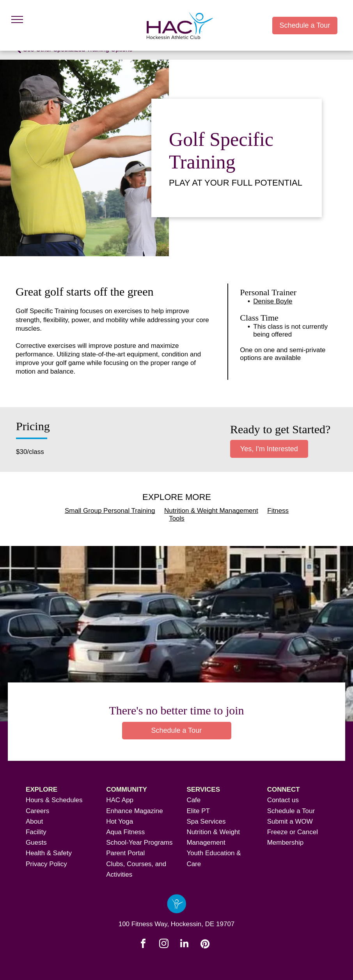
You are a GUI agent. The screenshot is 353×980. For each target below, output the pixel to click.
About (34, 821)
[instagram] (164, 945)
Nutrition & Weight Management (211, 511)
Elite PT (198, 811)
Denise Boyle (273, 301)
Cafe (193, 800)
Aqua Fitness (125, 832)
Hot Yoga (120, 821)
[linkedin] (184, 945)
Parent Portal (125, 853)
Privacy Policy (46, 864)
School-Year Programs (139, 843)
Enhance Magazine (135, 811)
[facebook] (143, 945)
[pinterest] (205, 945)
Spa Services (206, 821)
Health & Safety (49, 853)
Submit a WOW (290, 821)
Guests (36, 843)
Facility (36, 832)
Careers (37, 811)
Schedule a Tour (291, 811)
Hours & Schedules (54, 800)
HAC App (120, 800)
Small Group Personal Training (110, 511)
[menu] (17, 19)
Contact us (283, 800)
